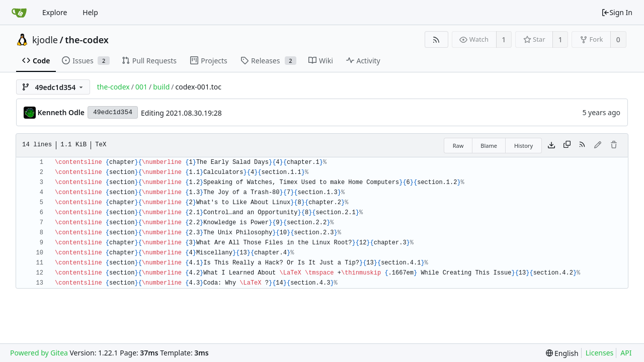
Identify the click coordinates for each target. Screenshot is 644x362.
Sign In (617, 12)
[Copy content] (567, 145)
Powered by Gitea (39, 353)
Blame (489, 146)
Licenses (600, 353)
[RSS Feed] (436, 39)
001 (141, 87)
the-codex (87, 40)
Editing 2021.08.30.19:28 (181, 113)
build (161, 87)
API (626, 353)
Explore (55, 12)
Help (90, 12)
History (524, 146)
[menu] (562, 353)
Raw (458, 146)
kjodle (45, 40)
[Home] (19, 13)
